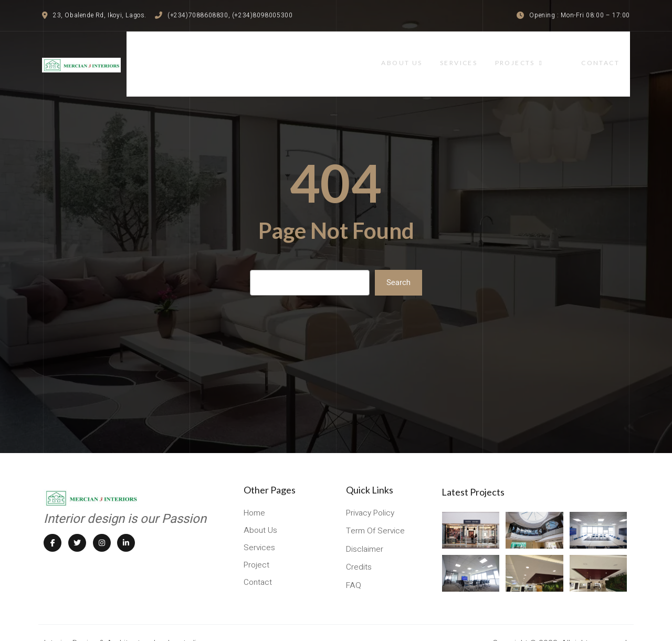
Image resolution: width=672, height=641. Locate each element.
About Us (425, 54)
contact (611, 54)
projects (548, 54)
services (485, 54)
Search (398, 262)
